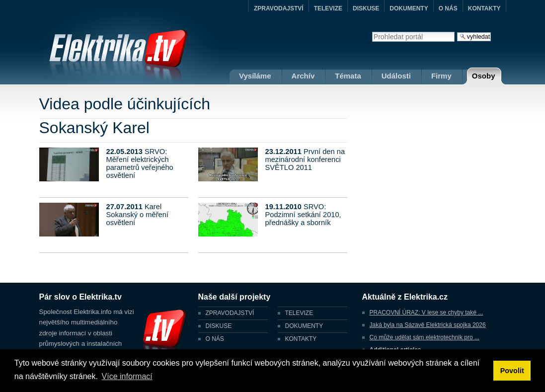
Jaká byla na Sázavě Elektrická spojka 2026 (428, 325)
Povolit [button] (512, 371)
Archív (303, 76)
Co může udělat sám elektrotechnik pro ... (425, 337)
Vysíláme (255, 76)
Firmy (441, 76)
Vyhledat (372, 32)
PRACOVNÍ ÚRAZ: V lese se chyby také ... (427, 313)
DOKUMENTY (409, 8)
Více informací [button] (127, 376)
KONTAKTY (484, 8)
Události (396, 76)
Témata (348, 76)
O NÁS (448, 8)
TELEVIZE (328, 8)
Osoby (484, 76)
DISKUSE (366, 8)
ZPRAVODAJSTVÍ (279, 8)
